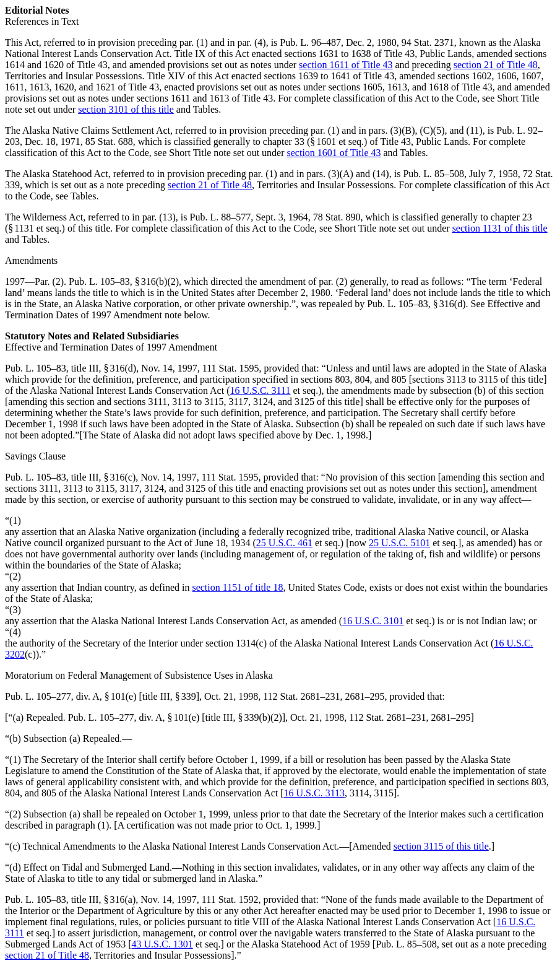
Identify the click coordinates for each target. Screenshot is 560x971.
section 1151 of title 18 (237, 587)
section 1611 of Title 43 (346, 65)
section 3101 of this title (126, 109)
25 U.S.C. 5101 (399, 543)
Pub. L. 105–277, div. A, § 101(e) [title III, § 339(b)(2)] (177, 717)
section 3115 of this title (441, 846)
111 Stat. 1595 (231, 368)
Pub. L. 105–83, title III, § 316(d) (71, 368)
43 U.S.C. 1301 (162, 944)
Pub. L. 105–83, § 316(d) (416, 304)
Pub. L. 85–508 (433, 174)
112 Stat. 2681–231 (301, 696)
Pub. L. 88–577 (221, 217)
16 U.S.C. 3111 (260, 390)
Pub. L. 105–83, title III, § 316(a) (70, 899)
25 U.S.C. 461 (284, 543)
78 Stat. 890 (337, 217)
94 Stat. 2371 (428, 42)
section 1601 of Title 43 (334, 153)
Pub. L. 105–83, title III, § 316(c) (70, 477)
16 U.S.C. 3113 (315, 793)
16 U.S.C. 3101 (373, 621)
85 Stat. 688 (109, 142)
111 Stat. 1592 (230, 899)
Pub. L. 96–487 (310, 42)
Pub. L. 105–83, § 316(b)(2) (124, 281)
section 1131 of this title (500, 228)
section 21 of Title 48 (496, 65)
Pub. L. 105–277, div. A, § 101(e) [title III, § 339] (102, 696)
